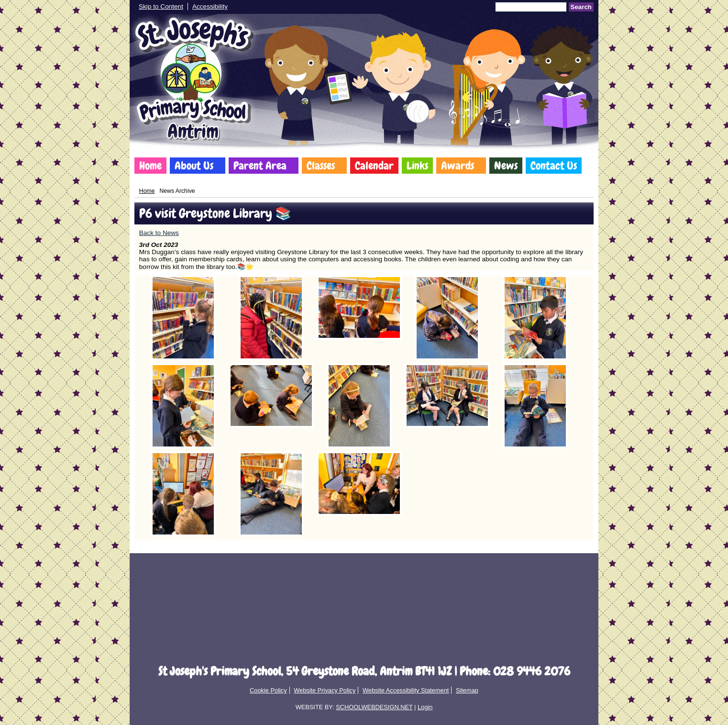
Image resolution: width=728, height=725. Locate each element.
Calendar (374, 166)
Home (150, 166)
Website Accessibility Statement (406, 690)
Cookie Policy (268, 690)
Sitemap (467, 690)
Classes (321, 166)
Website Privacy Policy (325, 690)
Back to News (159, 233)
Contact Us (554, 166)
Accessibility (210, 6)
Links (417, 166)
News (506, 166)
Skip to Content (161, 6)
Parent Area (260, 166)
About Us (194, 166)
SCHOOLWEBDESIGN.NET (374, 707)
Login (425, 707)
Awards (458, 166)
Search (581, 7)
